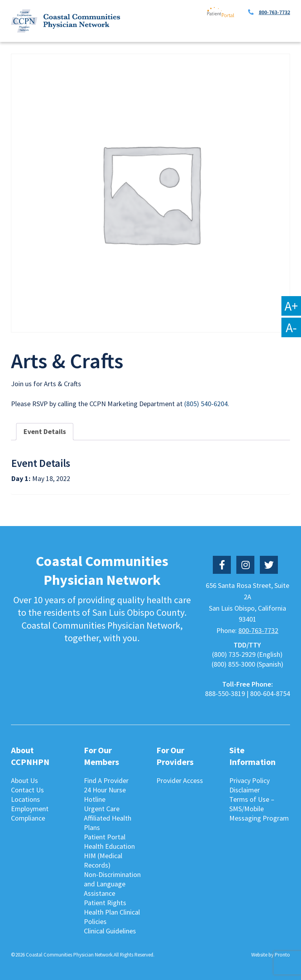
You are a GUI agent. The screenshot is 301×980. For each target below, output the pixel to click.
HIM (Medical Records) (103, 860)
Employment (30, 809)
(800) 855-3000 (233, 664)
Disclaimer (245, 790)
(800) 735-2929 (234, 654)
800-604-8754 (270, 693)
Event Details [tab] (45, 431)
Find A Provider (106, 780)
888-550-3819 (225, 693)
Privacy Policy (249, 780)
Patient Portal (105, 837)
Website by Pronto (271, 955)
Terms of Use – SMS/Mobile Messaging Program (259, 809)
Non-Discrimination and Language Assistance (112, 884)
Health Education (109, 846)
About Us (24, 780)
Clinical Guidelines (110, 931)
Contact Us (27, 790)
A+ (291, 306)
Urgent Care (102, 809)
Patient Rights (105, 903)
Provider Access (180, 780)
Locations (25, 799)
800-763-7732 (274, 12)
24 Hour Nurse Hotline (105, 795)
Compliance (28, 818)
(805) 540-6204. (207, 404)
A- (291, 327)
